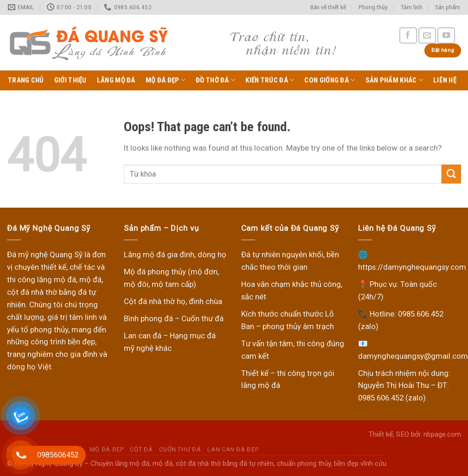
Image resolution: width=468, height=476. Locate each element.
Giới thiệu (71, 80)
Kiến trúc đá (270, 80)
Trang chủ (26, 80)
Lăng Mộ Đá (116, 80)
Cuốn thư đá (180, 449)
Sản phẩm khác (394, 80)
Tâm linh (412, 7)
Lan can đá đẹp (233, 449)
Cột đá (141, 449)
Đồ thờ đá (215, 80)
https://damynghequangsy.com (412, 267)
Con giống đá (330, 80)
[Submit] (451, 174)
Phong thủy (373, 7)
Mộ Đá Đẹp (166, 80)
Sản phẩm (448, 7)
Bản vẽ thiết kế (328, 7)
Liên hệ (445, 80)
